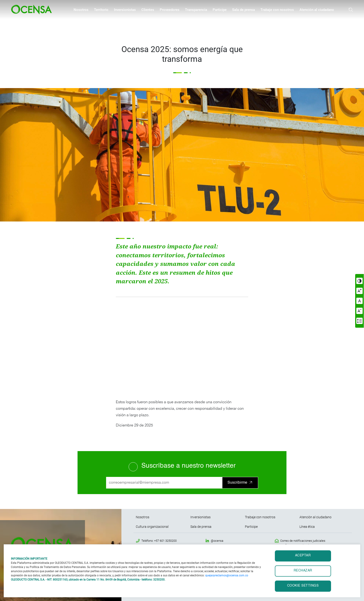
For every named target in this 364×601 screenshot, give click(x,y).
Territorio (101, 10)
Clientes (148, 10)
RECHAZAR (303, 571)
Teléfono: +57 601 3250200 (159, 541)
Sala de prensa (244, 10)
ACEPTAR (303, 556)
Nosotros (81, 10)
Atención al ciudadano (317, 10)
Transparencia (196, 10)
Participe (220, 10)
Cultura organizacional (152, 527)
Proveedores (170, 10)
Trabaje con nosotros (277, 10)
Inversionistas (125, 10)
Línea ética (307, 527)
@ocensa (217, 541)
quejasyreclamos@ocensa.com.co (227, 575)
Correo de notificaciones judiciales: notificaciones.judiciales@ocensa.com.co (308, 543)
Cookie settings (303, 586)
